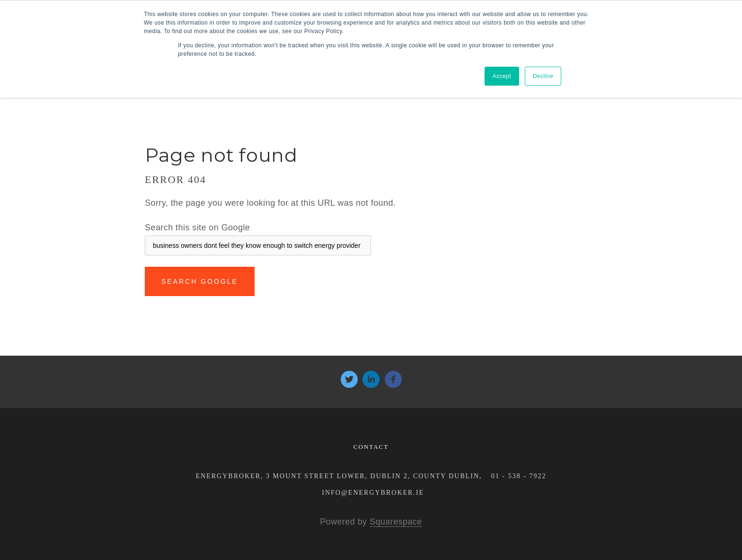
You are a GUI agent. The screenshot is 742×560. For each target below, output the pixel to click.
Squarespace (396, 522)
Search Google (200, 281)
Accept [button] (502, 76)
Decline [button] (543, 76)
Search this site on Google (197, 227)
